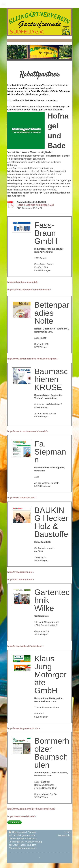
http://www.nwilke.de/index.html (25, 646)
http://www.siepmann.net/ (21, 498)
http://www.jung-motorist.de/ (23, 728)
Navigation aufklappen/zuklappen (39, 4)
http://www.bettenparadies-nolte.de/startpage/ (32, 359)
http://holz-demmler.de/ (20, 580)
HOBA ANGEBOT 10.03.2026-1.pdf (35, 205)
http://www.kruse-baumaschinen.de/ (27, 431)
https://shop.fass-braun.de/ (22, 282)
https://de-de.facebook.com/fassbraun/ (28, 290)
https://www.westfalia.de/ (21, 816)
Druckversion (18, 832)
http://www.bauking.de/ (20, 572)
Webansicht (64, 835)
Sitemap (32, 832)
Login (67, 832)
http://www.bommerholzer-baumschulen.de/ (31, 809)
